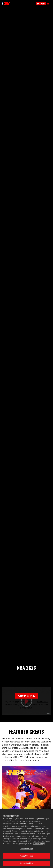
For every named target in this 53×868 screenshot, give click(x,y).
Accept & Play (26, 696)
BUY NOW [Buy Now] (41, 4)
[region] (26, 838)
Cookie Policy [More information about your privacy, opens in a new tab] (39, 844)
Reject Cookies (26, 863)
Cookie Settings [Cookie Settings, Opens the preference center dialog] (27, 849)
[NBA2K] (6, 4)
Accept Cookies (26, 856)
